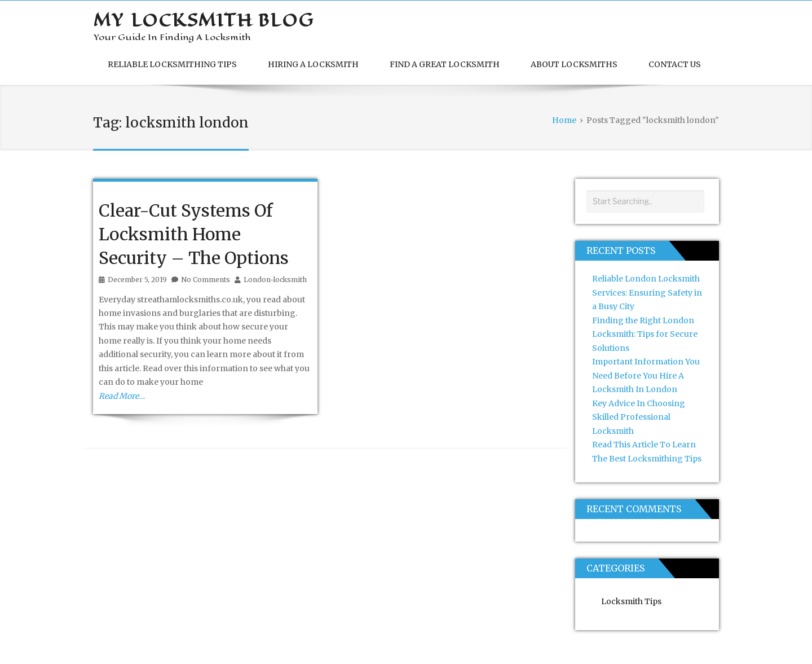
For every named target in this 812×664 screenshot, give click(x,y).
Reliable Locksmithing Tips (172, 64)
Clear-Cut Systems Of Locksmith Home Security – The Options (194, 234)
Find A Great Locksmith (445, 64)
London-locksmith (275, 280)
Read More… (122, 396)
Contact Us (675, 64)
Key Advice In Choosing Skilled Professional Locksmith (639, 417)
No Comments (206, 280)
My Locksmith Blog (204, 20)
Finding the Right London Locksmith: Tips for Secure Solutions (645, 334)
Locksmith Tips (631, 601)
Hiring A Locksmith (313, 64)
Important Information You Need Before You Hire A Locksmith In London (646, 375)
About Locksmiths (574, 64)
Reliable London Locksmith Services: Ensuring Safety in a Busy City (647, 293)
